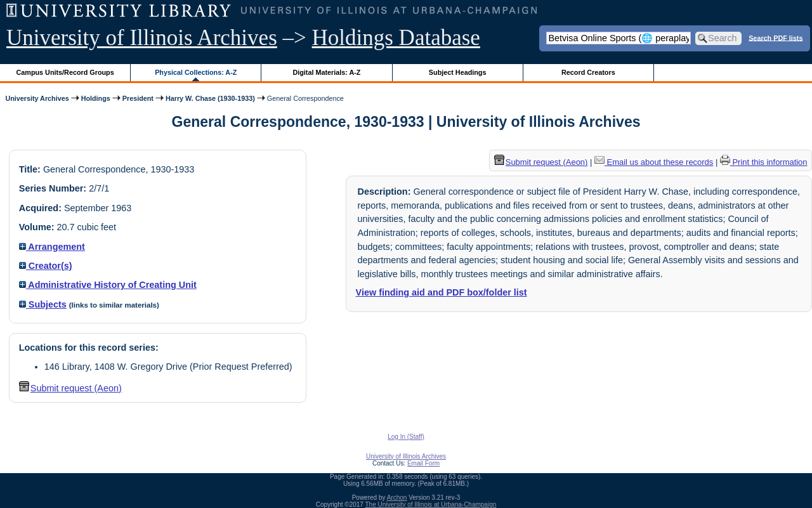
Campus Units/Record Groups (65, 72)
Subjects (43, 304)
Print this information (764, 162)
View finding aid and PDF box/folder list (442, 292)
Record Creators (588, 72)
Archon (397, 498)
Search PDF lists (776, 37)
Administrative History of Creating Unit (108, 285)
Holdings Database (396, 38)
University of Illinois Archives (142, 38)
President (138, 98)
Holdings (96, 98)
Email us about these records (654, 162)
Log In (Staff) (406, 437)
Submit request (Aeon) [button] (70, 388)
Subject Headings (458, 72)
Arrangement (52, 247)
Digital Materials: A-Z (326, 72)
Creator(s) (46, 266)
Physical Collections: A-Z (196, 72)
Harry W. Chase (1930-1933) (210, 98)
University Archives (37, 98)
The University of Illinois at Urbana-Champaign (431, 505)
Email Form (423, 463)
